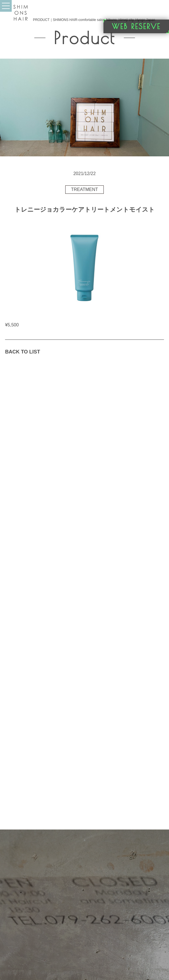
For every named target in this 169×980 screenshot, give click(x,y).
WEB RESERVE (136, 26)
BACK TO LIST (23, 352)
